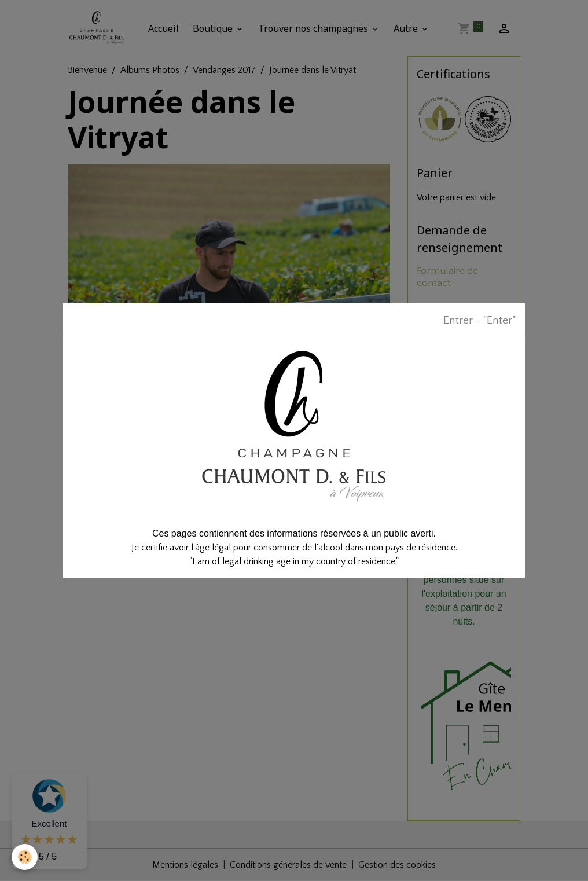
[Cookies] (25, 857)
